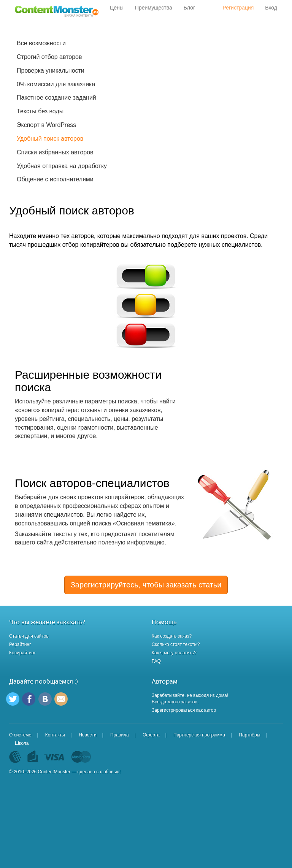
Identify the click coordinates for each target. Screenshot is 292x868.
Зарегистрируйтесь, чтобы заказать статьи (146, 585)
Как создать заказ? (172, 636)
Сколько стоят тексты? (176, 644)
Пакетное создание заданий (56, 98)
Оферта (151, 735)
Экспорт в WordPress (46, 125)
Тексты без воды (40, 111)
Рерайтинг (20, 644)
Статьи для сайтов (29, 636)
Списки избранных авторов (55, 152)
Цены (117, 8)
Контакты (55, 735)
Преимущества (154, 8)
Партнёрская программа (199, 735)
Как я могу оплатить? (174, 653)
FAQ (156, 661)
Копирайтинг (22, 653)
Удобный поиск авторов (50, 139)
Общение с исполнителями (55, 179)
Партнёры (249, 735)
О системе (20, 735)
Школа (22, 743)
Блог (189, 8)
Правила (120, 735)
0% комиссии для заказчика (56, 84)
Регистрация (238, 8)
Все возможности (41, 43)
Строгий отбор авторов (49, 57)
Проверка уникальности (51, 71)
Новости (87, 735)
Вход (271, 8)
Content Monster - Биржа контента (57, 11)
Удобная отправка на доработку (62, 166)
